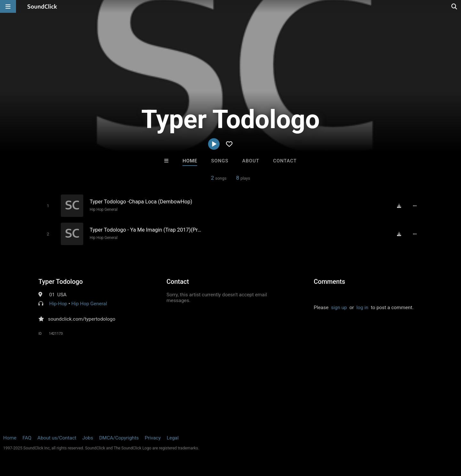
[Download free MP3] (399, 206)
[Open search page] (455, 6)
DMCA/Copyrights (119, 438)
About (251, 161)
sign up (339, 308)
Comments (329, 282)
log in (362, 308)
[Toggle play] (48, 206)
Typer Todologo (61, 282)
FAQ (27, 438)
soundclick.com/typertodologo (82, 319)
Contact (285, 161)
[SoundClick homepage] (42, 6)
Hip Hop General (104, 209)
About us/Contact (57, 438)
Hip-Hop (58, 304)
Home (190, 161)
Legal (173, 438)
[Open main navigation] (8, 6)
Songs (220, 161)
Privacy (153, 438)
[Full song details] (415, 206)
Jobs (88, 438)
